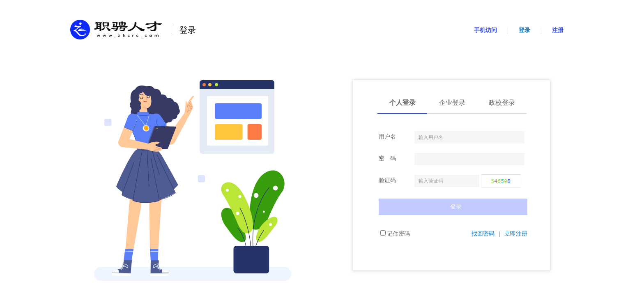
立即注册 (516, 234)
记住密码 (395, 234)
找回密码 (483, 234)
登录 (524, 30)
